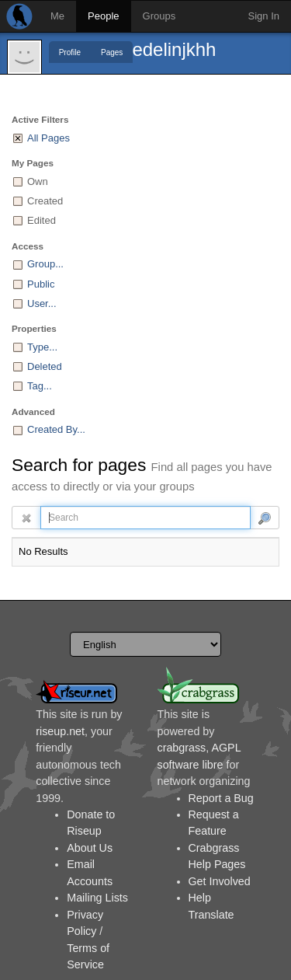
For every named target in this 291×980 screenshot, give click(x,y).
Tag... (40, 386)
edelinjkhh (174, 49)
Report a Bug (221, 798)
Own (38, 181)
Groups (159, 16)
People (103, 16)
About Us (90, 848)
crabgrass (182, 748)
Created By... (56, 429)
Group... (45, 264)
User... (42, 303)
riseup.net (60, 731)
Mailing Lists (97, 898)
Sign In (264, 16)
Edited (42, 220)
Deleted (45, 366)
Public (41, 284)
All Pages (48, 138)
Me (57, 16)
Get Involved (220, 881)
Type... (42, 347)
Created (45, 201)
